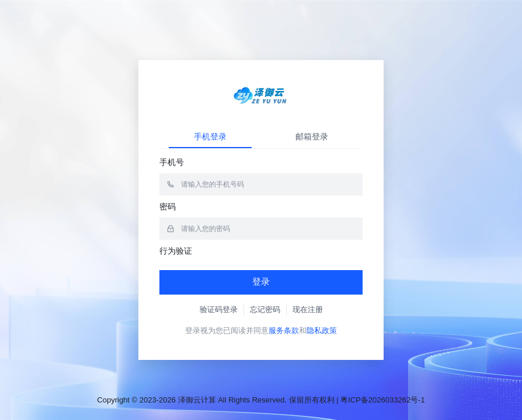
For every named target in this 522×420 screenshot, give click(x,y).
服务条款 (284, 330)
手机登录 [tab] (210, 136)
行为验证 (176, 251)
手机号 (172, 162)
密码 (168, 206)
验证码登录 (219, 309)
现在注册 (308, 309)
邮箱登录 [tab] (312, 136)
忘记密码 (265, 309)
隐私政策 (322, 330)
